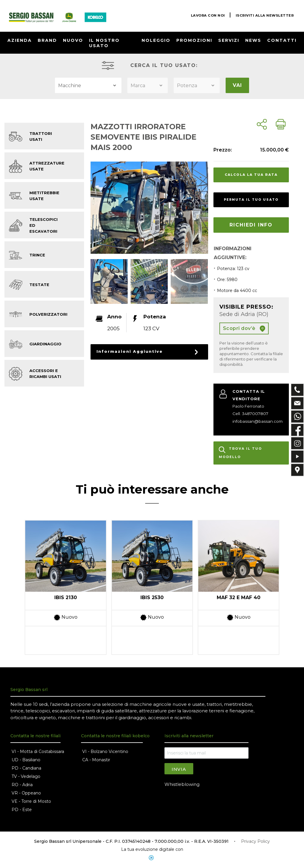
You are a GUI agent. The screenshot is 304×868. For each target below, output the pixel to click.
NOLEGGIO (156, 40)
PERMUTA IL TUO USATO (251, 200)
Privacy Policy (255, 842)
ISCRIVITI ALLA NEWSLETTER (264, 15)
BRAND (47, 40)
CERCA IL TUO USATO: (164, 65)
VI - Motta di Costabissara (38, 752)
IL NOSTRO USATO (104, 43)
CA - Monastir (96, 760)
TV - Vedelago (26, 777)
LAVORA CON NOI (204, 15)
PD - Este (22, 810)
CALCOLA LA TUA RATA (251, 175)
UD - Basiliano (26, 760)
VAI (237, 85)
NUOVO (73, 40)
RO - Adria (22, 785)
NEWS (253, 40)
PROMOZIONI (194, 40)
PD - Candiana (26, 768)
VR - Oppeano (26, 793)
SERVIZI (229, 40)
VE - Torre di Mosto (31, 802)
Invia (179, 769)
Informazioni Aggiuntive (126, 351)
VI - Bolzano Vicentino (105, 752)
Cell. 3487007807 (249, 414)
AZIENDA (20, 40)
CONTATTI (282, 40)
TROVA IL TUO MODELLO (240, 453)
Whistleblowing (182, 785)
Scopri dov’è (244, 329)
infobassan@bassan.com (256, 421)
